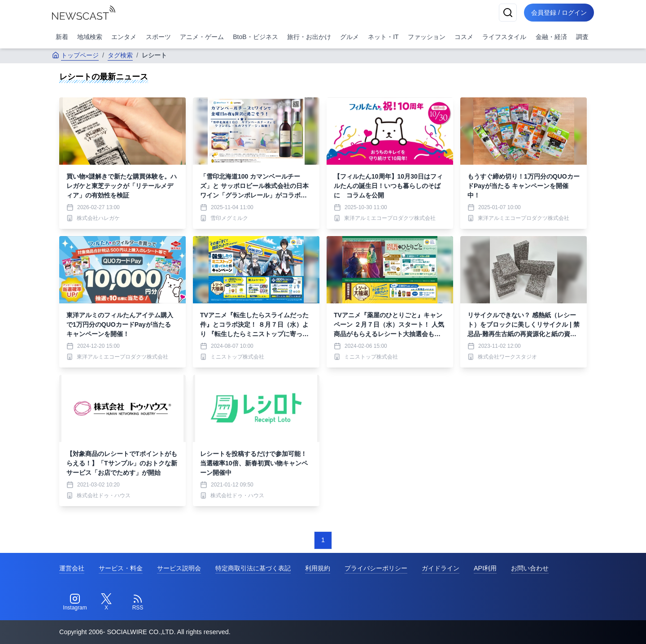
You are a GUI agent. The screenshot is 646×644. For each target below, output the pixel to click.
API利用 (485, 568)
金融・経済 (551, 37)
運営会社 (72, 568)
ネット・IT (383, 37)
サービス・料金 (121, 568)
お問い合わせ (530, 568)
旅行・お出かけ (309, 37)
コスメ (464, 37)
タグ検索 (120, 55)
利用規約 (318, 568)
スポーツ (158, 37)
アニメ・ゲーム (202, 37)
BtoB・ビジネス (255, 37)
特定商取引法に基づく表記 (253, 568)
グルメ (349, 37)
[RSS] (138, 602)
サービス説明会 (179, 568)
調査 (582, 37)
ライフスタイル (504, 37)
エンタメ (124, 37)
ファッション (427, 37)
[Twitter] (106, 602)
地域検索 (90, 37)
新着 (62, 37)
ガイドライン (441, 568)
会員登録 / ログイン (559, 13)
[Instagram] (75, 602)
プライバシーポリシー (376, 568)
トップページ (75, 55)
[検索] (508, 13)
